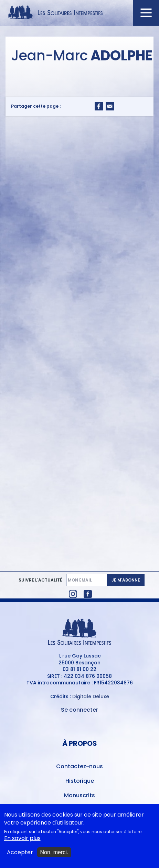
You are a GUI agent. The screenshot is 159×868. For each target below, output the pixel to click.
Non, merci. (54, 854)
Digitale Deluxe (91, 696)
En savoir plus (22, 840)
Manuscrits (79, 795)
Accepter (20, 854)
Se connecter (79, 710)
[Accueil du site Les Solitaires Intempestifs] (79, 13)
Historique (80, 781)
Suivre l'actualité (40, 580)
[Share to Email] (110, 106)
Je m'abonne (126, 580)
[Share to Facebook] (99, 106)
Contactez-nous (79, 766)
